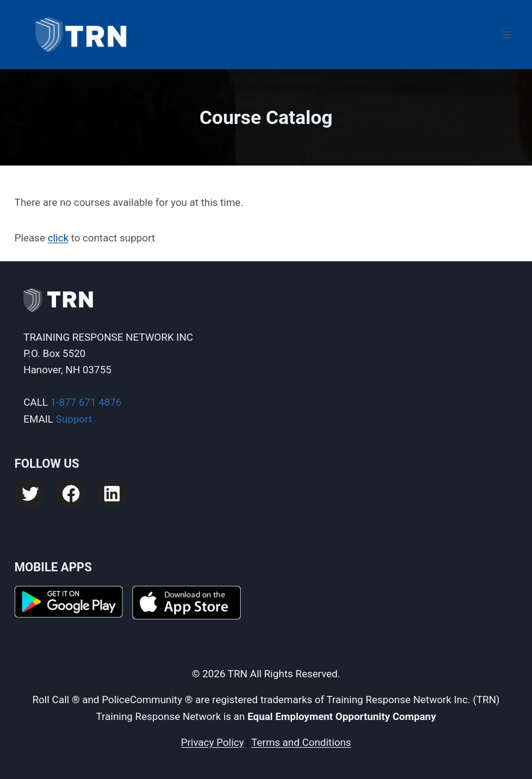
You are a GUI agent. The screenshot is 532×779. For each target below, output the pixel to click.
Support (74, 419)
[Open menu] (506, 35)
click (58, 238)
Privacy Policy (213, 742)
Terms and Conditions (302, 742)
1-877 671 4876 (86, 402)
